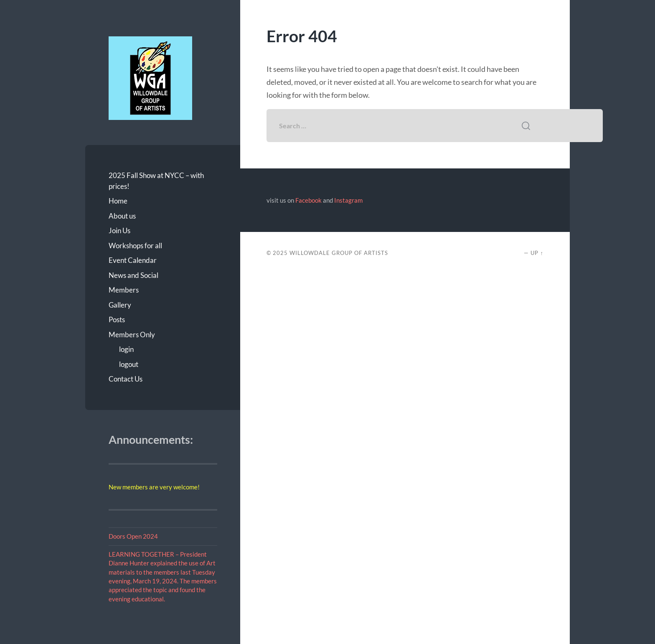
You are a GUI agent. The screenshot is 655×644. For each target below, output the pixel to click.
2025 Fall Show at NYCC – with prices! (156, 181)
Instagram (348, 200)
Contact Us (126, 379)
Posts (117, 319)
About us (122, 216)
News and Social (133, 275)
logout (129, 364)
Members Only (132, 335)
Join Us (119, 230)
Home (118, 201)
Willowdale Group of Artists (339, 253)
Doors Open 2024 (133, 536)
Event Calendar (133, 260)
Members (124, 290)
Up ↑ (537, 253)
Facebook (308, 200)
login (126, 349)
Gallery (120, 305)
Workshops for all (135, 246)
